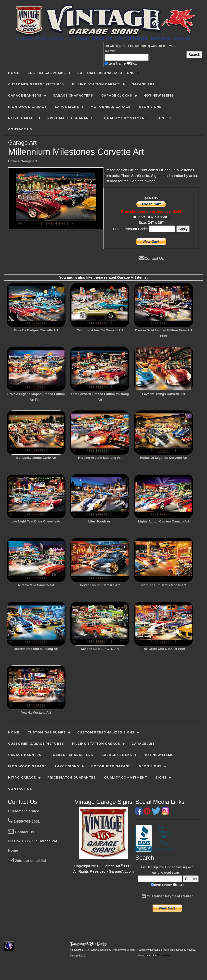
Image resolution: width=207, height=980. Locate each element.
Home (13, 850)
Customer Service (24, 811)
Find (131, 46)
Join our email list (27, 861)
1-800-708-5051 (24, 821)
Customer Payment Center (167, 896)
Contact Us (151, 258)
